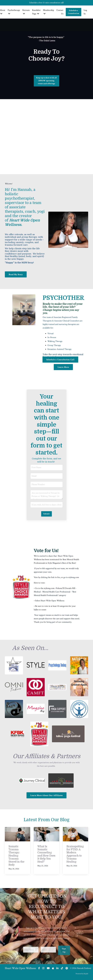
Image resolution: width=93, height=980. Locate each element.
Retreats (26, 12)
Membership (48, 12)
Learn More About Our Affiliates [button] (47, 795)
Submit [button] (47, 514)
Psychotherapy (14, 12)
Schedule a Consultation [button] (74, 12)
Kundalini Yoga (36, 12)
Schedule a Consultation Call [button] (60, 360)
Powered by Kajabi (82, 974)
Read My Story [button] (16, 274)
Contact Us (60, 12)
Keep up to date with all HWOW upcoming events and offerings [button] (46, 81)
